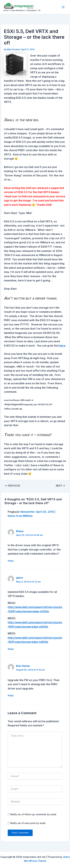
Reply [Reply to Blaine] (11, 561)
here (62, 346)
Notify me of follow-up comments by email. (34, 814)
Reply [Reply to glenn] (11, 649)
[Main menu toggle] (63, 7)
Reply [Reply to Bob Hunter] (11, 695)
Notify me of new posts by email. (28, 823)
